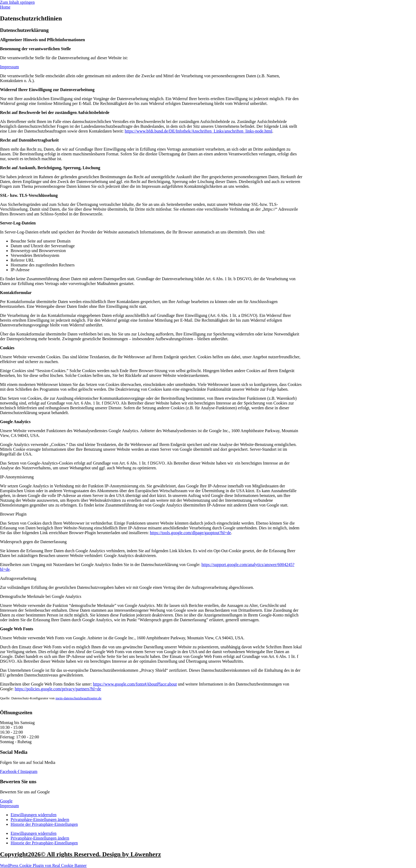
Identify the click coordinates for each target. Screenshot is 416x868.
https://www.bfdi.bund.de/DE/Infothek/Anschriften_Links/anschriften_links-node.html (198, 131)
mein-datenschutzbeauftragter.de (79, 698)
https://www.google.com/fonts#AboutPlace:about (135, 684)
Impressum (9, 67)
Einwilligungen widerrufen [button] (34, 815)
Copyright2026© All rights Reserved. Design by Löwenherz (81, 854)
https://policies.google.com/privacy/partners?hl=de (58, 689)
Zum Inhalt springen (17, 2)
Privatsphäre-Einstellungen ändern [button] (40, 820)
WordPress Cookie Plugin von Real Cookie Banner (43, 865)
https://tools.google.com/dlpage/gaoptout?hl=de (190, 533)
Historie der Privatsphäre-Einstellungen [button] (44, 824)
